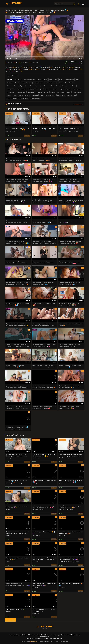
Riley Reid (35, 510)
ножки (42, 95)
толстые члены (61, 95)
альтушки (28, 95)
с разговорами (38, 83)
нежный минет (53, 79)
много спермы (77, 92)
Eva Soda (8, 536)
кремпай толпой (54, 92)
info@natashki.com (44, 635)
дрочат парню (29, 10)
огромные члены (50, 95)
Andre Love (62, 484)
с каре (9, 95)
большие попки (11, 92)
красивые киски (22, 92)
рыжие (15, 95)
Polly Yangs (62, 132)
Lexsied (8, 510)
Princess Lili (9, 484)
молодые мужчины (36, 98)
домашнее (31, 92)
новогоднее (10, 83)
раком (61, 79)
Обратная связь (64, 642)
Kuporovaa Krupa (10, 132)
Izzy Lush (41, 510)
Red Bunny (35, 587)
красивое (72, 83)
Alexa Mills (62, 536)
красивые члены (24, 98)
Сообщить (27, 136)
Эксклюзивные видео (11, 10)
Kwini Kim (69, 132)
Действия (21, 10)
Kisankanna (15, 76)
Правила (56, 642)
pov (66, 83)
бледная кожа (55, 86)
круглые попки (44, 89)
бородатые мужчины (12, 98)
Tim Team (21, 484)
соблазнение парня (12, 86)
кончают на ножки (66, 92)
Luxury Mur (35, 484)
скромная (35, 95)
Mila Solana (35, 613)
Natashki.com (34, 642)
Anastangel (9, 458)
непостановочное (58, 83)
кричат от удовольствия (30, 79)
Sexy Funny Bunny (64, 458)
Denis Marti (75, 132)
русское (17, 83)
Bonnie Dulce (63, 561)
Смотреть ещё (10, 620)
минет (78, 79)
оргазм (46, 92)
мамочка (21, 95)
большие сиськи (71, 86)
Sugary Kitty (36, 132)
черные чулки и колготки (42, 86)
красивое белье (29, 86)
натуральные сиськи (65, 89)
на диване (39, 92)
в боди (63, 86)
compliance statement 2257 (46, 642)
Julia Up (8, 561)
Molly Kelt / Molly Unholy (66, 510)
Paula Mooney (36, 536)
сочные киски (54, 89)
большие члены (72, 95)
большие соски (11, 89)
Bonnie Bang (36, 458)
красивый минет (43, 79)
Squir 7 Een (36, 561)
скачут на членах (69, 79)
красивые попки (33, 89)
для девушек (48, 83)
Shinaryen (8, 611)
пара (21, 86)
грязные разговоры (27, 83)
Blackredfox (62, 587)
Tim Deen (15, 484)
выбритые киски (77, 89)
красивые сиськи (22, 89)
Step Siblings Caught (73, 561)
